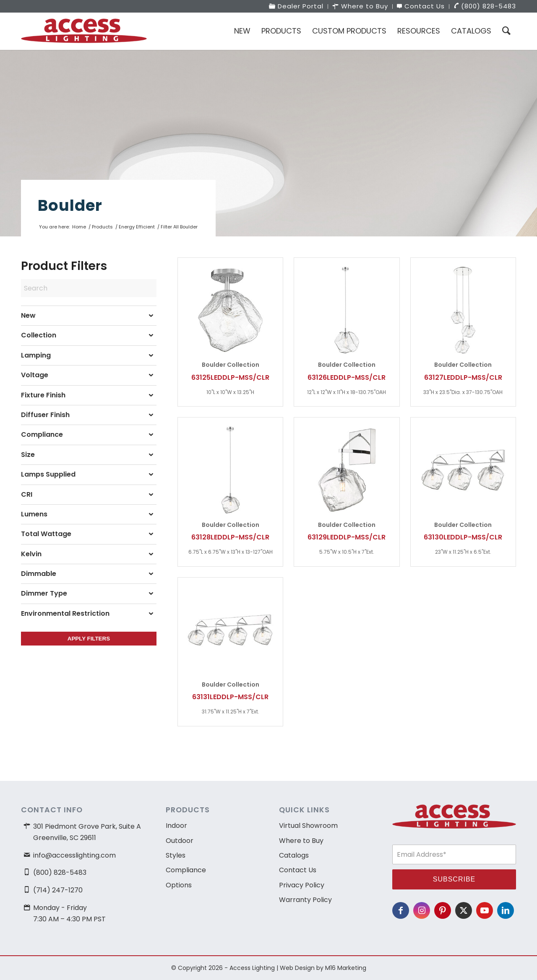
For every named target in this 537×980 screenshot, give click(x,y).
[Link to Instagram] (422, 910)
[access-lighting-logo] (84, 31)
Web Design (297, 968)
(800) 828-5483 (60, 872)
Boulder (70, 205)
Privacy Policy (302, 885)
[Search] (506, 31)
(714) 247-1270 (58, 890)
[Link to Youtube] (485, 910)
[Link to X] (464, 910)
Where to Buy (301, 841)
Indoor (176, 826)
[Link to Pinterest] (443, 910)
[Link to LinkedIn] (506, 910)
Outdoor (180, 841)
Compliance (186, 870)
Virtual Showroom (308, 826)
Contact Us (298, 870)
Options (179, 885)
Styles (176, 855)
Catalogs (294, 855)
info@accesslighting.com (74, 855)
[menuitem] (296, 6)
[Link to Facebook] (401, 910)
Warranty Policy (305, 900)
